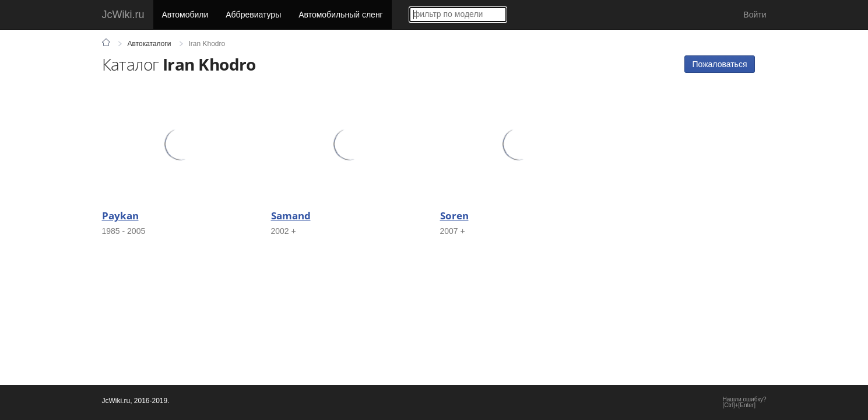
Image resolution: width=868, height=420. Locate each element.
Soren (454, 216)
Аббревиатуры (253, 15)
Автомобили (185, 15)
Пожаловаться (719, 64)
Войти (755, 15)
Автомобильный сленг (341, 15)
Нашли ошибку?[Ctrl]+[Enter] (745, 402)
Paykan (120, 216)
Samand (291, 216)
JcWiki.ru (123, 15)
